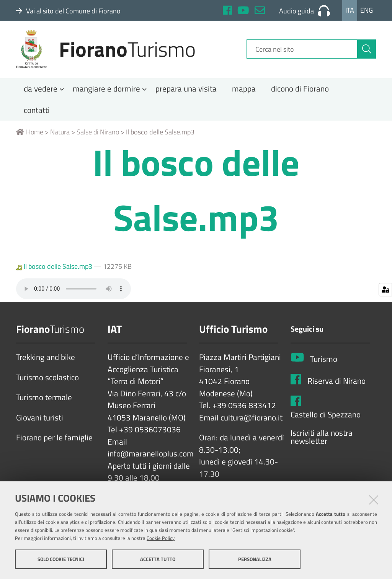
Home (30, 135)
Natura (60, 135)
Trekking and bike (46, 360)
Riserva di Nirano (336, 384)
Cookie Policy (161, 538)
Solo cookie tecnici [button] (61, 559)
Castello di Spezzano (326, 418)
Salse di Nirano (98, 135)
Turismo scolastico (47, 380)
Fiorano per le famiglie (54, 441)
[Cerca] (367, 51)
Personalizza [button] (255, 559)
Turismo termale (44, 401)
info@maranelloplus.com (151, 457)
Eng (367, 10)
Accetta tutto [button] (158, 559)
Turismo (324, 362)
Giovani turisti (40, 420)
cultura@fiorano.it (252, 420)
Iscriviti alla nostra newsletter (322, 440)
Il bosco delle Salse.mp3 (55, 269)
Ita (350, 10)
